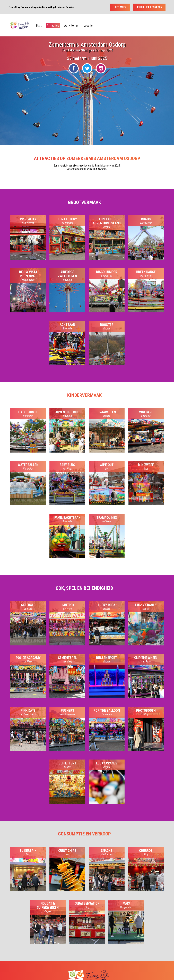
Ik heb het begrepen (149, 7)
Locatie (88, 25)
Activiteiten (71, 25)
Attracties (53, 25)
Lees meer (120, 7)
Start (39, 25)
